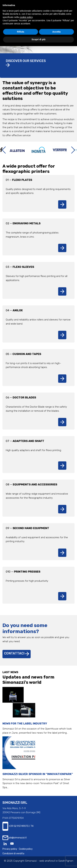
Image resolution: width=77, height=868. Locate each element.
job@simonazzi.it (15, 838)
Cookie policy (26, 849)
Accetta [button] (56, 32)
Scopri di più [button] (39, 39)
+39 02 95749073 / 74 (18, 826)
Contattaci (17, 653)
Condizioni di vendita (13, 854)
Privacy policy (10, 849)
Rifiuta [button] (21, 32)
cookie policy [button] (26, 17)
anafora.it (50, 861)
